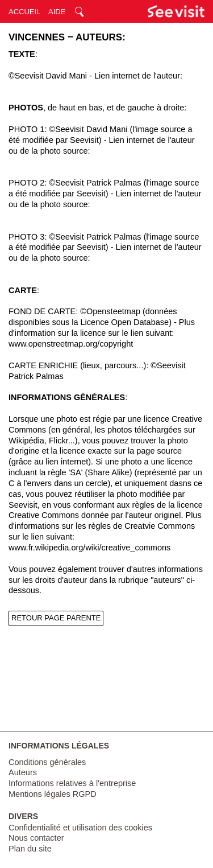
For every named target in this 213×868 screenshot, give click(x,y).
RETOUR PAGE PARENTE (56, 618)
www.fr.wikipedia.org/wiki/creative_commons (89, 548)
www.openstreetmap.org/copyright (71, 344)
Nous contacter (36, 838)
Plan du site (30, 849)
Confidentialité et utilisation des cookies (80, 828)
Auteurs (23, 772)
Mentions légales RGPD (53, 794)
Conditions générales (47, 762)
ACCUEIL (24, 12)
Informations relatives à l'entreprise (72, 783)
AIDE (57, 12)
